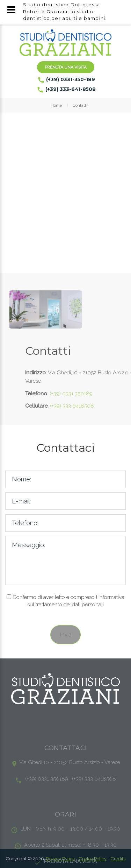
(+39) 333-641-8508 (71, 89)
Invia (65, 634)
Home (56, 105)
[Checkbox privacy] (9, 597)
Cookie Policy (93, 859)
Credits (118, 859)
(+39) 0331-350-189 (71, 79)
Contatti (80, 105)
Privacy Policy (60, 859)
